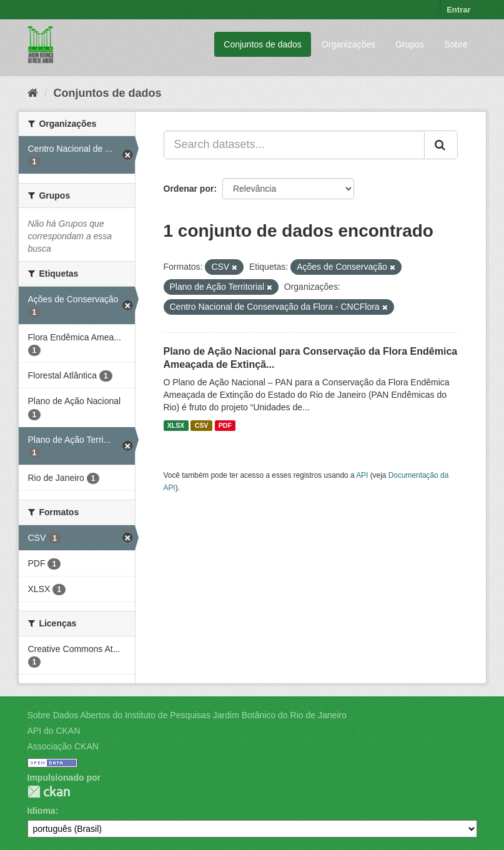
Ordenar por (189, 189)
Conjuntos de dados (263, 44)
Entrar (458, 10)
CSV (202, 425)
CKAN (49, 792)
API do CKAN (54, 731)
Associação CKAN (63, 746)
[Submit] (441, 145)
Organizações (348, 44)
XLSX (176, 425)
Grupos (410, 44)
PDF (225, 425)
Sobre (456, 44)
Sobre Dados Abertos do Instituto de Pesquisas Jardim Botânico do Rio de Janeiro (187, 715)
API (362, 475)
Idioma (42, 811)
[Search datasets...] (294, 145)
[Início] (33, 93)
